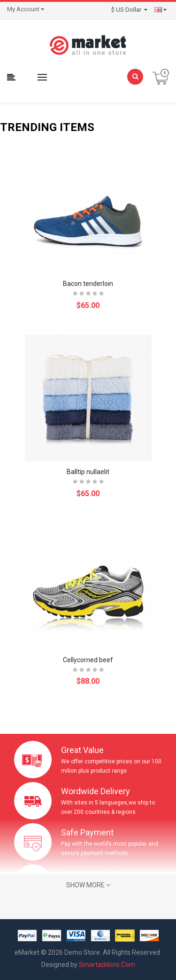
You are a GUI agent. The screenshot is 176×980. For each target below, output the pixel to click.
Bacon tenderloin (88, 284)
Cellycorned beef (88, 660)
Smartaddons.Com (107, 965)
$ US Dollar (129, 10)
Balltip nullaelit (88, 472)
